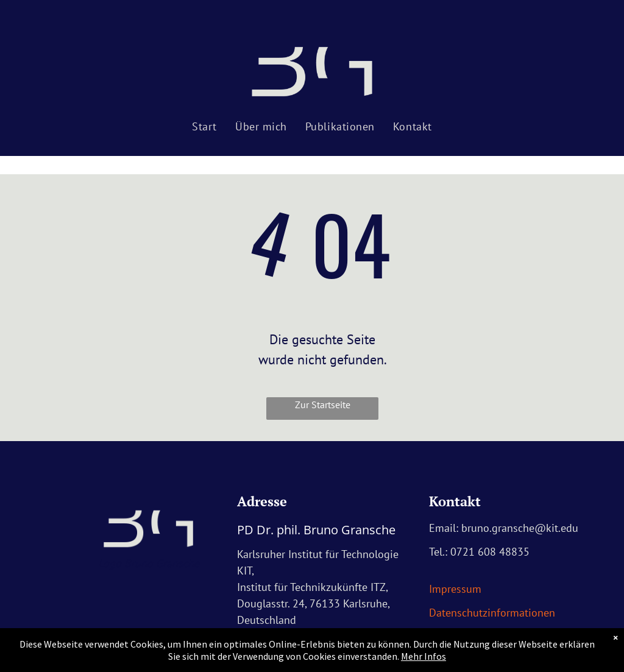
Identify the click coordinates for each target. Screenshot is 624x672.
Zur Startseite (323, 405)
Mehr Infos (424, 656)
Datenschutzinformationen (492, 613)
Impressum (455, 589)
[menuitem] (204, 126)
